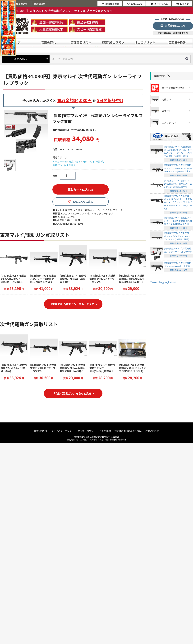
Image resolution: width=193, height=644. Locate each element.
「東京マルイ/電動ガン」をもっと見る (72, 304)
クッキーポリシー (87, 431)
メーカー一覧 (60, 162)
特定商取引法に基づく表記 (128, 431)
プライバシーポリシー (63, 431)
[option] (27, 131)
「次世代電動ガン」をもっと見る (72, 393)
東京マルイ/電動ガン (94, 162)
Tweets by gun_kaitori (163, 282)
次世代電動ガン (72, 165)
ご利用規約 (105, 431)
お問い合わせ (152, 431)
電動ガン (57, 165)
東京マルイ (75, 162)
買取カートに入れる (81, 190)
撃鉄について (41, 431)
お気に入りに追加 (83, 202)
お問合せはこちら (175, 26)
